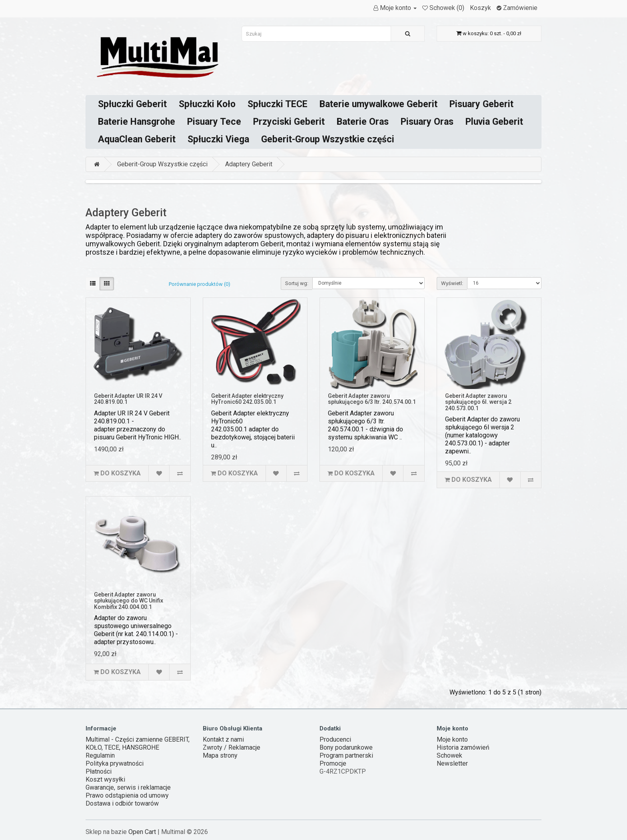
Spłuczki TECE (278, 104)
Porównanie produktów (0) (200, 284)
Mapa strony (220, 755)
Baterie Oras (363, 122)
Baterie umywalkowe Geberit (378, 104)
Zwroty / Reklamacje (232, 747)
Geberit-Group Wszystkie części (328, 139)
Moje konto (452, 739)
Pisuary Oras (427, 122)
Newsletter (452, 763)
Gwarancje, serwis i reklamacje (128, 787)
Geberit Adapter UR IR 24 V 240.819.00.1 (128, 399)
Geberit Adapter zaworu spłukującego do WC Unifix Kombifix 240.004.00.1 (129, 601)
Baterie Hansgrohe (137, 122)
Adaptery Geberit (249, 164)
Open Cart (142, 832)
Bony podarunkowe (346, 747)
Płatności (99, 771)
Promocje (333, 763)
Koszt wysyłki (105, 779)
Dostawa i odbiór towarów (122, 803)
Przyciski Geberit (289, 122)
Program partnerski (346, 755)
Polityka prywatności (115, 763)
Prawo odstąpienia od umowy (127, 795)
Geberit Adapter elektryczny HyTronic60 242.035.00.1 (247, 399)
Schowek (449, 755)
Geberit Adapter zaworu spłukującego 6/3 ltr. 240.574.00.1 (372, 399)
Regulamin (100, 755)
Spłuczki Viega (218, 139)
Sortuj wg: (297, 283)
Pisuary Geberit (481, 104)
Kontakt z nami (223, 739)
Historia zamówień (463, 747)
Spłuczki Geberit (132, 104)
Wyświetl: (452, 283)
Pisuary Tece (214, 122)
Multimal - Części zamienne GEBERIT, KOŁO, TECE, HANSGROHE (138, 743)
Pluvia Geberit (494, 122)
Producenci (335, 739)
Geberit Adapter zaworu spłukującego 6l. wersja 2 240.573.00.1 (478, 402)
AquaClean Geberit (137, 139)
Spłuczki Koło (207, 104)
